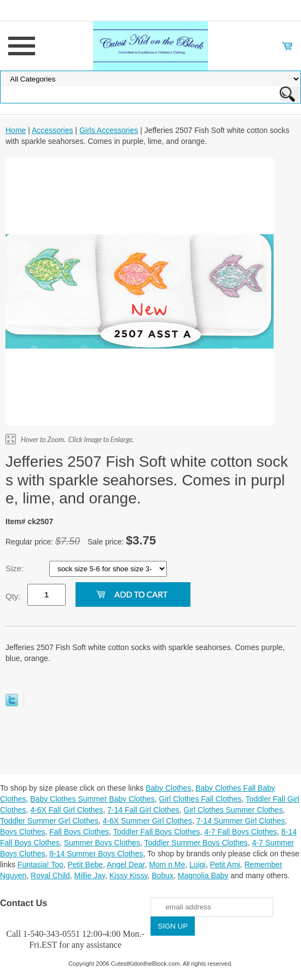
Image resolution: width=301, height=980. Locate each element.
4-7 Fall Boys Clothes (241, 832)
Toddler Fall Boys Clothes (157, 832)
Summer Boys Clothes (102, 843)
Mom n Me (167, 865)
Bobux (163, 875)
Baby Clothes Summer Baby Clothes (92, 799)
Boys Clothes (22, 832)
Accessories (52, 130)
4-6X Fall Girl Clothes (66, 810)
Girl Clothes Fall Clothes (200, 799)
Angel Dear (126, 865)
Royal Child (50, 875)
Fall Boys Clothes (79, 832)
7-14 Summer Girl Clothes (241, 821)
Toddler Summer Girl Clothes (49, 821)
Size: (16, 568)
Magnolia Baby (203, 875)
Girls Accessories (109, 130)
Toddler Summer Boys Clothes (196, 843)
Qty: (13, 596)
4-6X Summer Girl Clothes (147, 821)
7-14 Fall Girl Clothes (143, 810)
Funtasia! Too (40, 865)
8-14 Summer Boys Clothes (96, 854)
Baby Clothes (168, 788)
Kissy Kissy (129, 875)
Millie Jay (89, 875)
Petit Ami (225, 865)
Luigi (198, 865)
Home (16, 130)
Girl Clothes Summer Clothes (233, 810)
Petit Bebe (85, 865)
